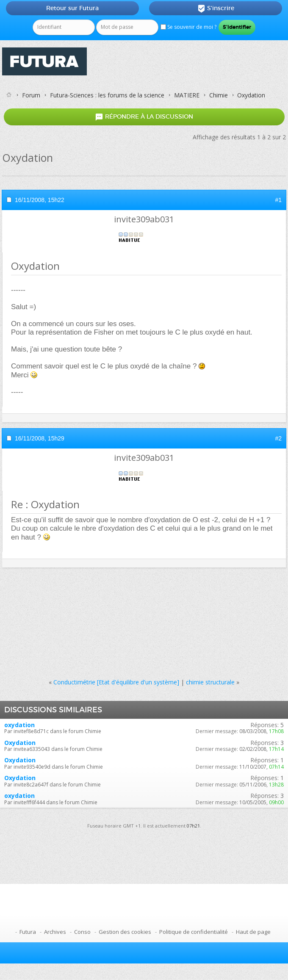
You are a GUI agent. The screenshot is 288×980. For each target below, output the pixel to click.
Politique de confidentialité (194, 932)
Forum (31, 95)
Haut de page (253, 932)
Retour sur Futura (72, 8)
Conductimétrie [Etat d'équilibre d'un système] (116, 682)
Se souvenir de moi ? (188, 27)
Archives (55, 932)
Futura (28, 932)
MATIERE (187, 95)
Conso (82, 932)
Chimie (219, 95)
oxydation (19, 725)
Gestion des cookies (125, 932)
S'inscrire (216, 8)
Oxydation (20, 743)
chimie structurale (210, 682)
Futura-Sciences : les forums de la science (107, 95)
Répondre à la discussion (144, 117)
